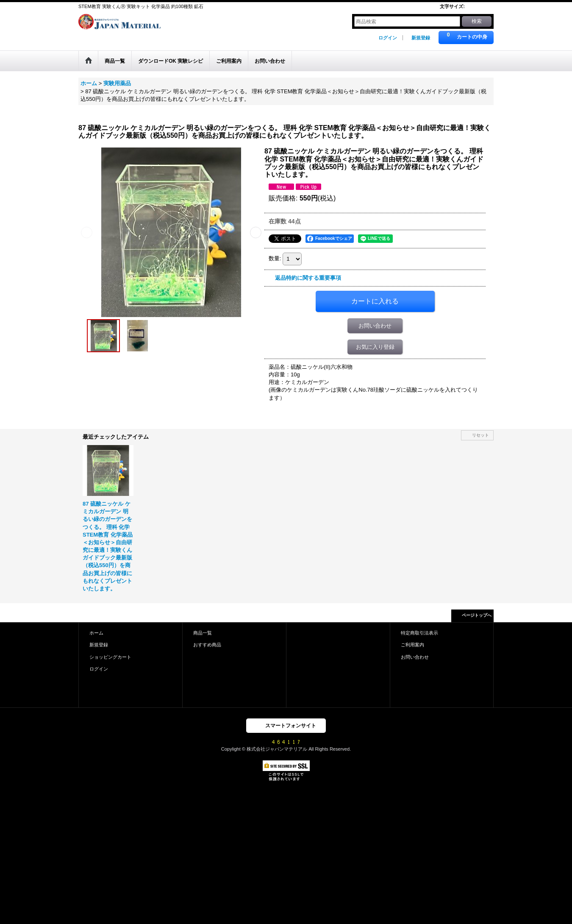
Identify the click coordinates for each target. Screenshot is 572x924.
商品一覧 (203, 633)
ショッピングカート (110, 657)
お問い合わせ (375, 326)
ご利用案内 (412, 645)
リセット (480, 435)
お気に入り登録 (375, 347)
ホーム (96, 633)
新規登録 (421, 38)
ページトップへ (477, 615)
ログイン (388, 38)
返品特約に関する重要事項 (308, 278)
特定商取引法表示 (419, 633)
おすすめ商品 (207, 645)
